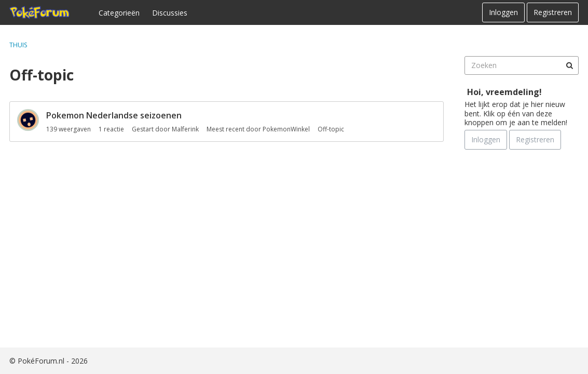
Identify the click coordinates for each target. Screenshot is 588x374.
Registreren (553, 12)
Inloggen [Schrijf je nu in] (486, 139)
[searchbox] (522, 65)
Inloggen (503, 12)
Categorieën (119, 13)
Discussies (170, 13)
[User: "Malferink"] (28, 120)
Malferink (185, 129)
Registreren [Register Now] (535, 139)
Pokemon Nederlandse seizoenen (114, 115)
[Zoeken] (569, 65)
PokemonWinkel (286, 129)
